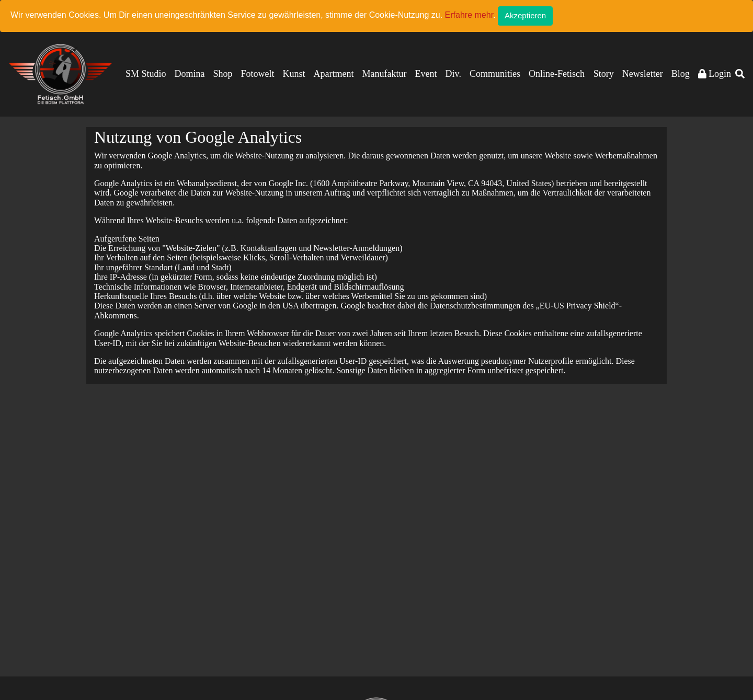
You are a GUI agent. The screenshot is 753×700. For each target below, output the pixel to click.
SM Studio (146, 74)
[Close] (525, 16)
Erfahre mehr (469, 15)
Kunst (294, 74)
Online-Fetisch (557, 74)
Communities (495, 74)
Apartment (334, 74)
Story (604, 74)
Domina (190, 74)
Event (426, 74)
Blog (681, 74)
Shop (223, 74)
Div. (453, 74)
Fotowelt (258, 74)
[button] (740, 74)
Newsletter (643, 74)
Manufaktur (385, 74)
